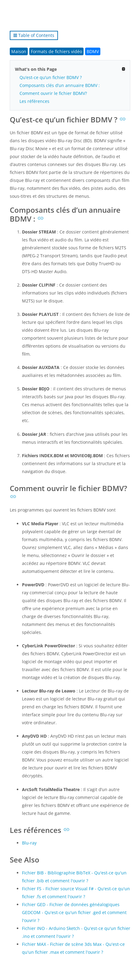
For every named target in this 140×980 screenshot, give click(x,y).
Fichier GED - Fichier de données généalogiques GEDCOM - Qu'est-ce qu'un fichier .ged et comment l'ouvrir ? (74, 912)
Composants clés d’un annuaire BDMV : (60, 85)
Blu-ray (29, 843)
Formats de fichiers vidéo (56, 51)
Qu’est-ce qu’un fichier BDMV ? (51, 77)
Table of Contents (34, 35)
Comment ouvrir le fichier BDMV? (53, 93)
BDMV (93, 51)
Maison (19, 51)
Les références (34, 101)
